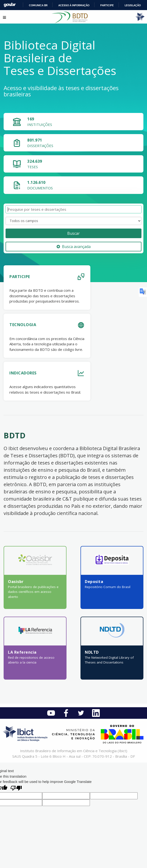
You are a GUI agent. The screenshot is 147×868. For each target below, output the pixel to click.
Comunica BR (38, 5)
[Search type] (73, 221)
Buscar (73, 233)
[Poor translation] (16, 789)
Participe (107, 5)
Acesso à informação (74, 5)
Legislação (133, 5)
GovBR (10, 5)
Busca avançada (74, 247)
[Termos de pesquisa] (73, 209)
